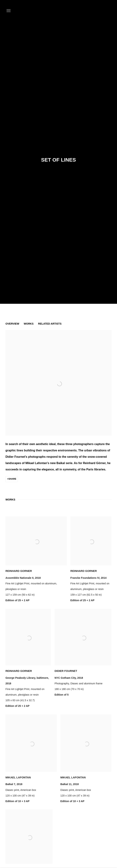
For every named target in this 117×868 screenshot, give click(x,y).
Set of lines (58, 160)
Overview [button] (12, 324)
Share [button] (12, 479)
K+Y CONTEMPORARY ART (97, 11)
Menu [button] (8, 11)
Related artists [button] (50, 324)
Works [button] (29, 324)
